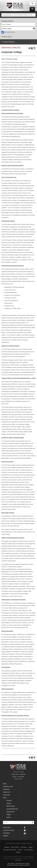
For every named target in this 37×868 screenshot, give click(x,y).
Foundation (6, 833)
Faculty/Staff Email (12, 809)
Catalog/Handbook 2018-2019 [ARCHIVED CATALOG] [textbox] (18, 15)
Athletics (6, 836)
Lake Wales (21, 777)
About (5, 784)
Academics (6, 789)
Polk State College (15, 6)
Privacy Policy (15, 847)
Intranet (18, 852)
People (9, 815)
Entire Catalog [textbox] (6, 24)
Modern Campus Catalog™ (22, 865)
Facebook (25, 827)
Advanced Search (7, 37)
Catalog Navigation (9, 42)
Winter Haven (15, 774)
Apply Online (7, 827)
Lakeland (23, 774)
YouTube (25, 833)
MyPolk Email (11, 806)
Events (9, 817)
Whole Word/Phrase (10, 32)
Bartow (15, 777)
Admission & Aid (8, 786)
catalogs (12, 864)
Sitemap (7, 847)
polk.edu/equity (18, 860)
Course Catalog (28, 850)
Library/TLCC (11, 812)
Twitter (25, 830)
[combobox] (19, 15)
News (5, 798)
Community (6, 795)
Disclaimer (24, 847)
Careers (20, 850)
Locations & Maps (8, 830)
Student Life (7, 792)
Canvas (9, 803)
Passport (9, 800)
